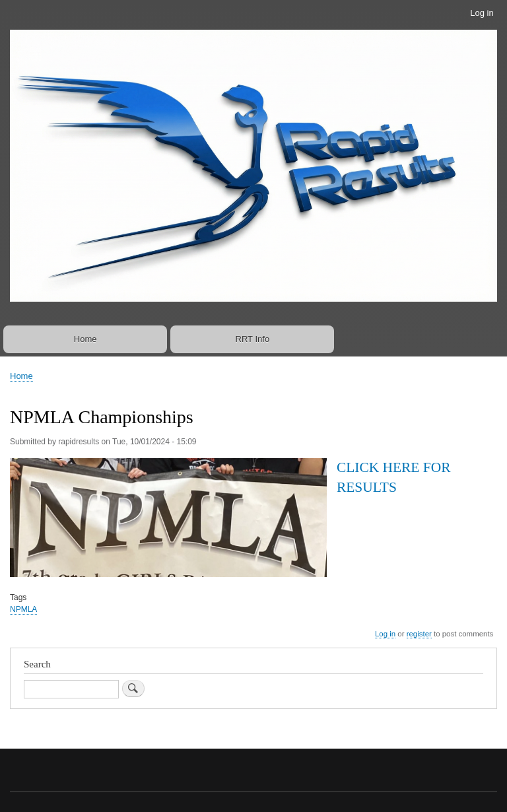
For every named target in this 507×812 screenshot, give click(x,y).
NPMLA (23, 609)
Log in (482, 13)
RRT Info (253, 339)
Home (85, 339)
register (419, 634)
